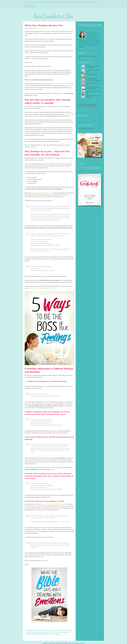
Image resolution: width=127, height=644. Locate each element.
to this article (67, 112)
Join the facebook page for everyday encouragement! (87, 104)
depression (61, 631)
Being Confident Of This (63, 15)
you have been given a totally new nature (53, 502)
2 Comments (43, 27)
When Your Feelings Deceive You (44, 24)
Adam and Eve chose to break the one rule (42, 191)
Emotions (34, 632)
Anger (50, 629)
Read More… (82, 45)
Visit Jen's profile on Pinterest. (86, 127)
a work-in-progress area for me (60, 82)
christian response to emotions (35, 631)
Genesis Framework (79, 641)
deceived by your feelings (51, 631)
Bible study (60, 629)
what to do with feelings (52, 632)
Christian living (67, 629)
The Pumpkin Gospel (92, 73)
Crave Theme (56, 641)
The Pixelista (64, 641)
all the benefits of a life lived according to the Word (41, 286)
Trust (44, 632)
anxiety (54, 629)
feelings (40, 632)
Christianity (36, 629)
